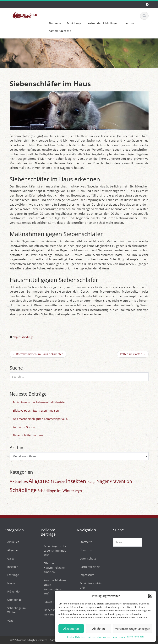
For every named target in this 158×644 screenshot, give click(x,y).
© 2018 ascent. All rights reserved (29, 640)
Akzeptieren (71, 629)
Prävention (13, 591)
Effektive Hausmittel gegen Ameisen (36, 411)
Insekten (11, 567)
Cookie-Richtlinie (76, 637)
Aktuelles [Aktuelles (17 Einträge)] (19, 481)
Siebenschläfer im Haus (28, 435)
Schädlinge (74, 23)
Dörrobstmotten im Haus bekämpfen (38, 354)
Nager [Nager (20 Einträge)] (103, 481)
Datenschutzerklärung (99, 637)
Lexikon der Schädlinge (102, 23)
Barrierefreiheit (135, 637)
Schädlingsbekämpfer (90, 585)
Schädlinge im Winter (15, 610)
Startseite (55, 23)
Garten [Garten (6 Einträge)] (60, 482)
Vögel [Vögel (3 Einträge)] (79, 491)
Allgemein (12, 550)
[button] (150, 596)
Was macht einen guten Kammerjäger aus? (40, 419)
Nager (16, 337)
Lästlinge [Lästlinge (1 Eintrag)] (91, 482)
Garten (10, 558)
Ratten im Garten (133, 354)
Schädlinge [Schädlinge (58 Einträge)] (23, 490)
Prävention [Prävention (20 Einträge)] (121, 481)
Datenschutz (86, 558)
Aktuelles (12, 542)
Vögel (9, 621)
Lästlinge (12, 575)
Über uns (128, 23)
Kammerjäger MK (60, 31)
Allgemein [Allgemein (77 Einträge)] (41, 481)
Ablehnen (98, 629)
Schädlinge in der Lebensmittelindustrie (39, 402)
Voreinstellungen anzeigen (133, 629)
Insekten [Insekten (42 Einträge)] (76, 481)
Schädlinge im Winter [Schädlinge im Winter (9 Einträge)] (56, 491)
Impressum (119, 637)
